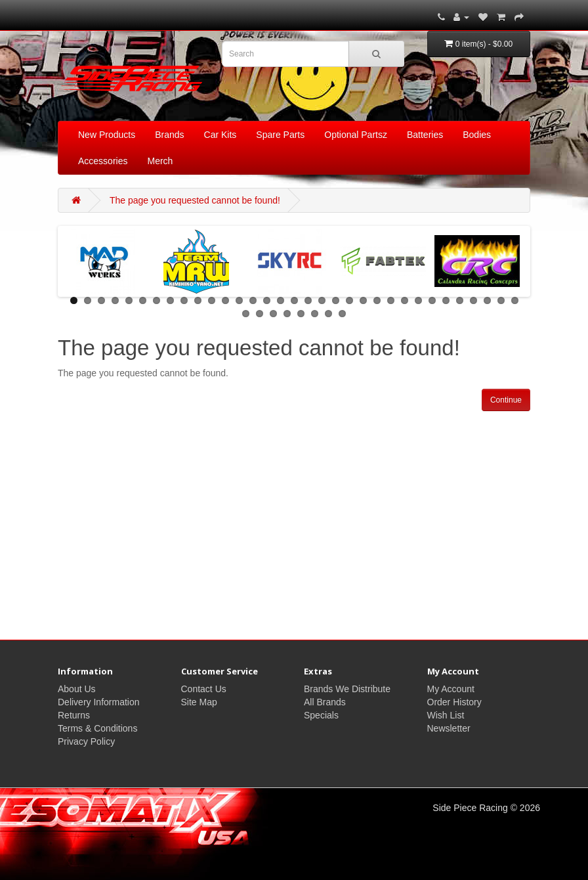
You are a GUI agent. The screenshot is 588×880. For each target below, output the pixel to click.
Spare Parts (280, 135)
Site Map (199, 702)
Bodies (477, 135)
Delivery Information (99, 702)
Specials (321, 715)
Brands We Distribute (347, 689)
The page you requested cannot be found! (195, 200)
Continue (506, 400)
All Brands (325, 702)
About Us (77, 689)
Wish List (446, 715)
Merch (160, 161)
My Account (451, 689)
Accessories (103, 161)
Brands (169, 135)
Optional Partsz (356, 135)
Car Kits (220, 135)
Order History (454, 702)
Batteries (425, 135)
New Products (107, 135)
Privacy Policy (86, 741)
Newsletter (449, 728)
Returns (74, 715)
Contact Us (204, 689)
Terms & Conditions (97, 728)
